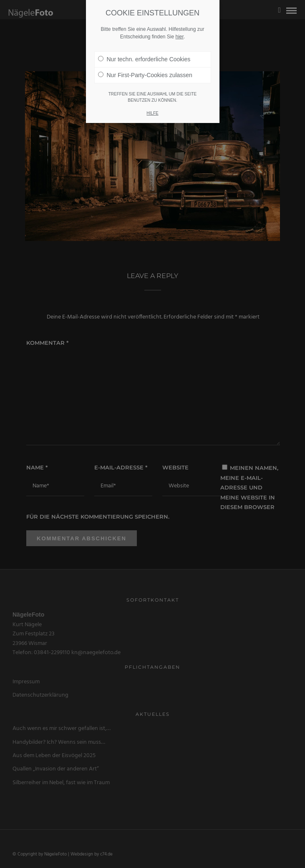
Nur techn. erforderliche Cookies (144, 59)
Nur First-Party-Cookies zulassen (145, 75)
